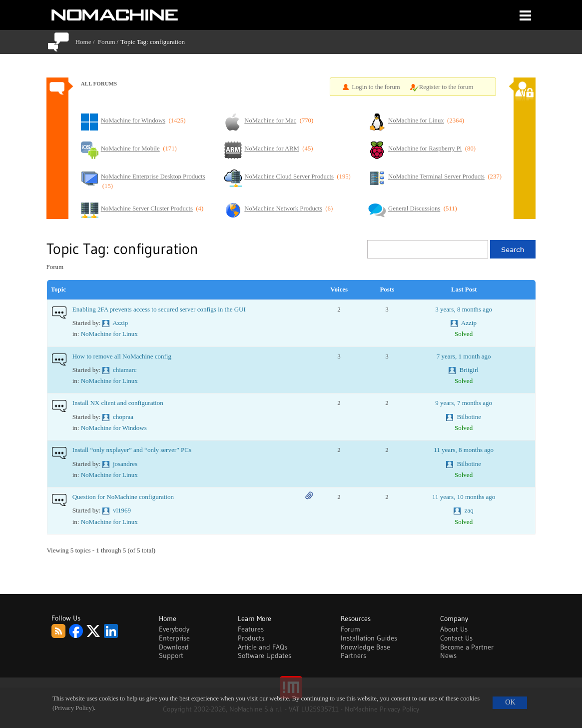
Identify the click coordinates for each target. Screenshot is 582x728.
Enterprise (174, 638)
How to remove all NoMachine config (122, 356)
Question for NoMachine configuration (123, 497)
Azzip (120, 323)
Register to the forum (446, 87)
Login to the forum (376, 87)
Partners (353, 655)
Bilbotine (469, 417)
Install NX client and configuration (118, 403)
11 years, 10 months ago (464, 497)
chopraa (123, 417)
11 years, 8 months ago (464, 450)
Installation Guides (369, 638)
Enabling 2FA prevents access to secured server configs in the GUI (159, 309)
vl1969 (122, 510)
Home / (87, 42)
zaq (469, 510)
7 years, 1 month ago (464, 356)
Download (174, 647)
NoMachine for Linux (109, 334)
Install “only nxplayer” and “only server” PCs (132, 450)
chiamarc (125, 370)
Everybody (174, 629)
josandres (125, 464)
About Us (454, 629)
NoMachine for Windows (114, 428)
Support (171, 655)
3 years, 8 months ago (464, 309)
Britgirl (469, 370)
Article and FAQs (263, 647)
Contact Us (456, 638)
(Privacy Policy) (73, 708)
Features (251, 629)
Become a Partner (467, 647)
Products (251, 638)
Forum (107, 42)
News (448, 655)
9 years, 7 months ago (464, 403)
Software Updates (265, 655)
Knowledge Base (365, 647)
